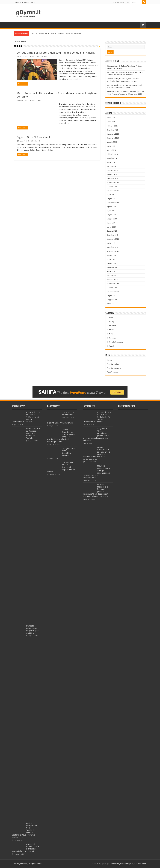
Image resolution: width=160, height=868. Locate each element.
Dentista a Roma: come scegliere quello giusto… (33, 629)
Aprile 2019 (111, 243)
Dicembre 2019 (112, 235)
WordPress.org (112, 372)
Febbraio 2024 (112, 170)
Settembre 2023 (113, 191)
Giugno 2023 (112, 199)
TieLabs (143, 864)
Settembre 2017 (113, 292)
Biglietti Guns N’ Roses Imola (34, 137)
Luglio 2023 (111, 195)
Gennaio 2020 (112, 231)
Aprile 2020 (111, 223)
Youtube (40, 57)
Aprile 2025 (111, 146)
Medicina (113, 326)
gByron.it (28, 12)
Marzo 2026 (111, 122)
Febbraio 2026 (112, 126)
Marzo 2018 (111, 275)
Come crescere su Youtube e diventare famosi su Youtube (33, 433)
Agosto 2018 (112, 255)
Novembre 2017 (113, 284)
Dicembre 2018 (112, 247)
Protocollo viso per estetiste (68, 413)
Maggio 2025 (112, 142)
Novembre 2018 (113, 251)
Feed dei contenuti (114, 364)
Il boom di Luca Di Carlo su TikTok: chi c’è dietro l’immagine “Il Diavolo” (56, 33)
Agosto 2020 (112, 207)
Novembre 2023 (113, 182)
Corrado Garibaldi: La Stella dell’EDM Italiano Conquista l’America (56, 53)
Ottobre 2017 (112, 288)
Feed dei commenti (114, 368)
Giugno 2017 (112, 296)
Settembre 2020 (113, 203)
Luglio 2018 (111, 259)
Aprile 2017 (111, 304)
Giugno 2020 (112, 215)
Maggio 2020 (112, 219)
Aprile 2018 (111, 271)
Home (16, 41)
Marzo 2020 (111, 227)
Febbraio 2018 (112, 279)
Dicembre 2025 (112, 130)
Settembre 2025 (113, 138)
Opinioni (112, 338)
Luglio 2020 (111, 211)
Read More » (22, 84)
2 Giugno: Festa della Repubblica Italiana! (69, 452)
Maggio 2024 (112, 158)
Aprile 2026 (111, 118)
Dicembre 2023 (112, 178)
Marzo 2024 (111, 166)
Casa (111, 318)
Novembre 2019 (113, 239)
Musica (34, 57)
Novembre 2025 (113, 134)
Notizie (112, 334)
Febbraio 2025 (112, 154)
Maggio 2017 (112, 300)
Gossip (112, 322)
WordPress (124, 864)
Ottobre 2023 (112, 187)
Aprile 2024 (111, 162)
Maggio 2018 (112, 267)
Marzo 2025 (111, 150)
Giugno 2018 (112, 263)
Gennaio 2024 (112, 174)
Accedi (109, 360)
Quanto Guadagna (116, 342)
